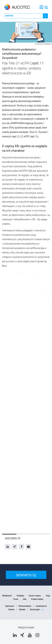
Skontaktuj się (26, 575)
